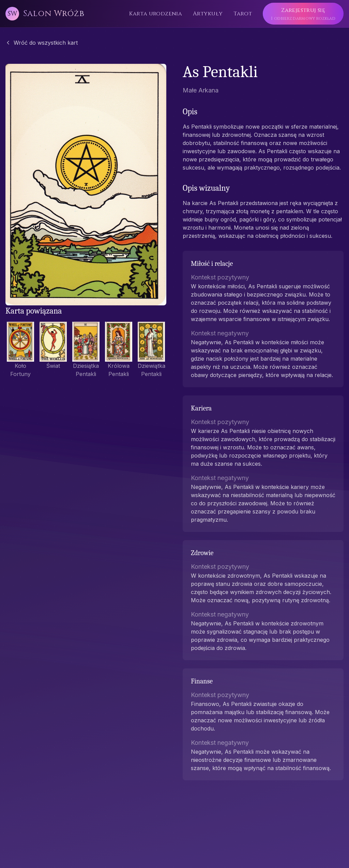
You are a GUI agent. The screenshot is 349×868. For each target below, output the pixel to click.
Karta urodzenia (156, 14)
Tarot (243, 14)
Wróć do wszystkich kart (42, 43)
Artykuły (208, 14)
